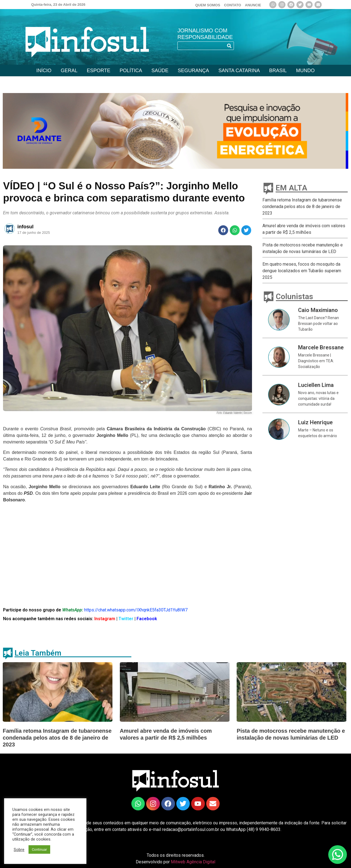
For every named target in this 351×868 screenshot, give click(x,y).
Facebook (147, 619)
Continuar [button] (39, 849)
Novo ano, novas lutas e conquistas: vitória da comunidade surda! (318, 398)
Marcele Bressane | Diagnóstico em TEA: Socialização (316, 361)
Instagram (104, 619)
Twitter (126, 619)
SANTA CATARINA (239, 71)
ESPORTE (99, 71)
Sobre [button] (19, 850)
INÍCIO (44, 71)
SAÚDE (160, 71)
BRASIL (278, 71)
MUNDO (305, 71)
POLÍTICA (131, 71)
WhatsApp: (73, 610)
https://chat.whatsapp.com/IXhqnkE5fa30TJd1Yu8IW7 (136, 610)
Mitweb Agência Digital (193, 862)
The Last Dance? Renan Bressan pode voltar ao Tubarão (319, 324)
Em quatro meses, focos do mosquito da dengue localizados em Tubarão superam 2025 (302, 271)
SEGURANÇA (193, 71)
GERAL (69, 71)
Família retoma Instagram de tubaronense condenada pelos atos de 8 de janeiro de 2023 (302, 207)
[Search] (229, 46)
